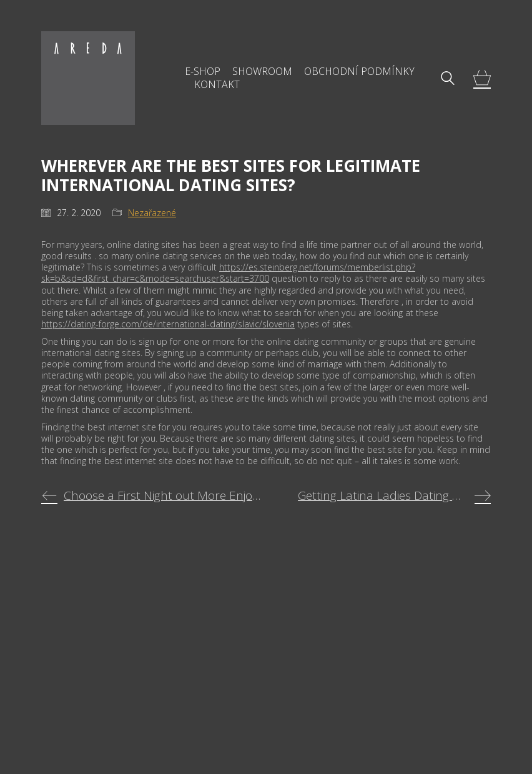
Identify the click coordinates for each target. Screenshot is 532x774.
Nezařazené (152, 213)
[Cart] (482, 78)
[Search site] (448, 79)
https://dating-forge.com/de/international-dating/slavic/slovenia (168, 324)
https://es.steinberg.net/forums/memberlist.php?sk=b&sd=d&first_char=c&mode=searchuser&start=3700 (228, 273)
